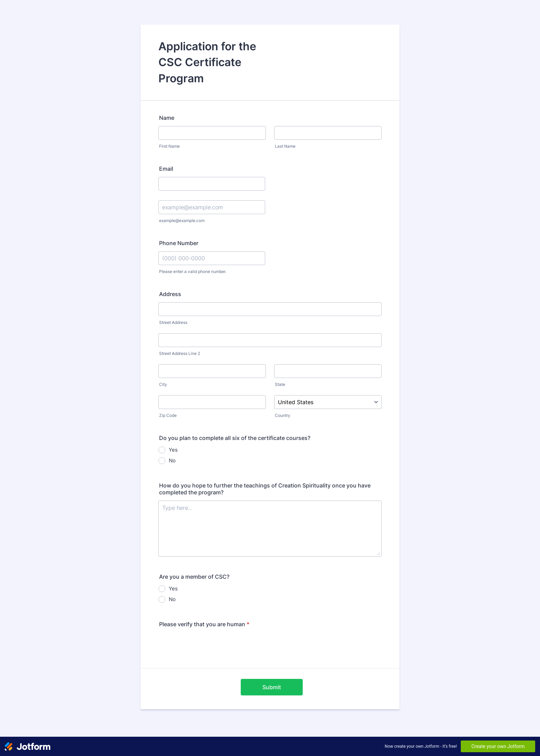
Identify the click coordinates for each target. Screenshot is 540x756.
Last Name (285, 146)
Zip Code (168, 415)
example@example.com (182, 220)
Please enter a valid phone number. (193, 271)
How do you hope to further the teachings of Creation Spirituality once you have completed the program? (265, 489)
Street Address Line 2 (180, 353)
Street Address (173, 322)
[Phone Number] (212, 258)
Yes (173, 450)
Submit (272, 687)
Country (283, 415)
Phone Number (179, 243)
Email (166, 169)
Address (170, 294)
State (280, 384)
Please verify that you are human (204, 624)
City (163, 384)
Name (167, 118)
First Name (169, 146)
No (172, 460)
